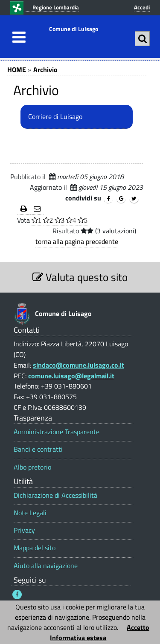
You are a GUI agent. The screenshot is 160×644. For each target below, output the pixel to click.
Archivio (45, 70)
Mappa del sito (35, 548)
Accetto (138, 627)
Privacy (24, 530)
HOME (17, 70)
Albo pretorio (32, 467)
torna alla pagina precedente (77, 241)
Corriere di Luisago (55, 116)
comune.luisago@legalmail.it (71, 376)
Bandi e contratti (38, 449)
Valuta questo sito (80, 277)
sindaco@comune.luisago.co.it (79, 365)
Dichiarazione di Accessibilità (55, 495)
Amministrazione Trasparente (57, 432)
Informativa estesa (78, 638)
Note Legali (30, 513)
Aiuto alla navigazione (46, 566)
